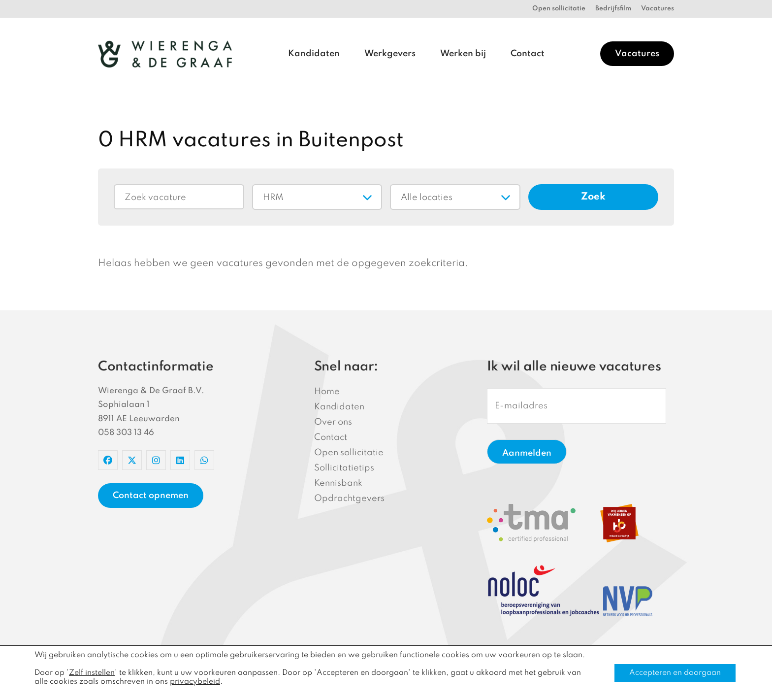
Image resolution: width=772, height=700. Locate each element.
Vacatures (658, 9)
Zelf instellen (92, 673)
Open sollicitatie (559, 9)
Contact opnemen (151, 496)
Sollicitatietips (344, 468)
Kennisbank (338, 483)
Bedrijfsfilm (613, 9)
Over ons (333, 422)
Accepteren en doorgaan (675, 673)
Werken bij (463, 54)
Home (327, 392)
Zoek (593, 197)
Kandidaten (314, 54)
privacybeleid (195, 682)
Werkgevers (390, 54)
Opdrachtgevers (349, 499)
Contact (528, 54)
